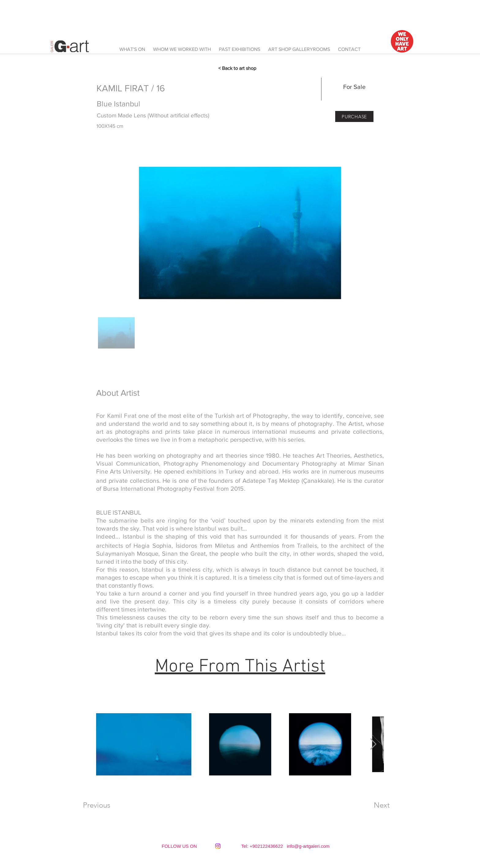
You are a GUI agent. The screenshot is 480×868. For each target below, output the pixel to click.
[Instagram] (218, 846)
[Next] (382, 805)
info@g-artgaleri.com (308, 846)
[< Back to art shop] (240, 68)
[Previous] (96, 805)
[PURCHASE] (354, 116)
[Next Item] (373, 744)
